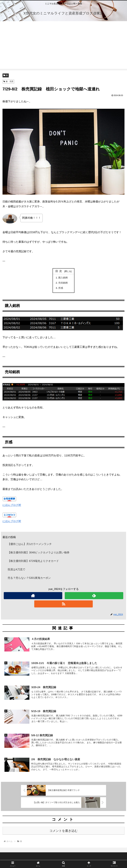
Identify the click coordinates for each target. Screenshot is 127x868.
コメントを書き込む (63, 831)
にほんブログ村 (12, 506)
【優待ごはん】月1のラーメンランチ (30, 544)
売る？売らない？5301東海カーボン (29, 578)
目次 (59, 271)
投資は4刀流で (16, 570)
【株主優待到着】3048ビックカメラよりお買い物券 (39, 553)
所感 (61, 288)
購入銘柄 (63, 278)
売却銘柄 (63, 283)
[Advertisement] (63, 47)
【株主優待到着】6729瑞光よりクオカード (33, 561)
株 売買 (8, 81)
